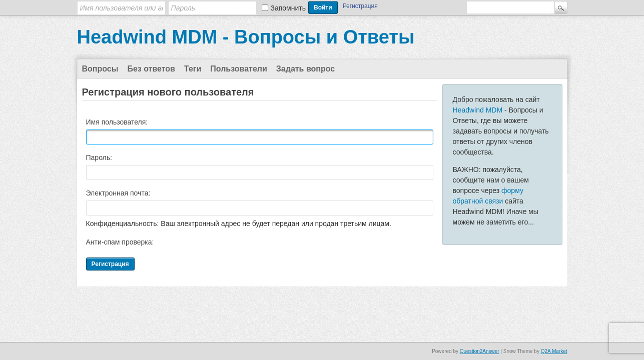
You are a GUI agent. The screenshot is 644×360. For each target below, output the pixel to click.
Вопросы (100, 69)
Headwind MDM (478, 110)
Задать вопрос (305, 69)
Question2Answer (480, 351)
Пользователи (238, 69)
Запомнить (288, 8)
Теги (193, 69)
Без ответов (151, 69)
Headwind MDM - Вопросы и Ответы (246, 37)
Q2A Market (554, 351)
